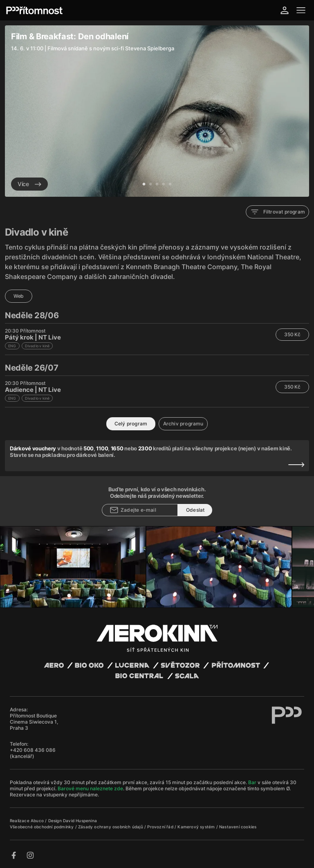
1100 (102, 448)
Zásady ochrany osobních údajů (111, 827)
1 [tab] (144, 184)
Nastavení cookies (238, 827)
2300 (145, 448)
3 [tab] (157, 184)
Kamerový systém (197, 827)
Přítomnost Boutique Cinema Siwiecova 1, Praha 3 (34, 722)
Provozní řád (161, 827)
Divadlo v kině (37, 346)
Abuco (37, 821)
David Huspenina (80, 821)
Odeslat (195, 510)
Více (29, 184)
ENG (12, 346)
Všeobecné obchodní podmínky (43, 827)
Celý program (131, 424)
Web (19, 296)
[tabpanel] (157, 111)
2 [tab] (150, 184)
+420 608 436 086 (33, 750)
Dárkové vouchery (33, 448)
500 (89, 448)
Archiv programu (183, 424)
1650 (117, 448)
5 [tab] (170, 184)
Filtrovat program (277, 212)
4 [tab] (164, 184)
